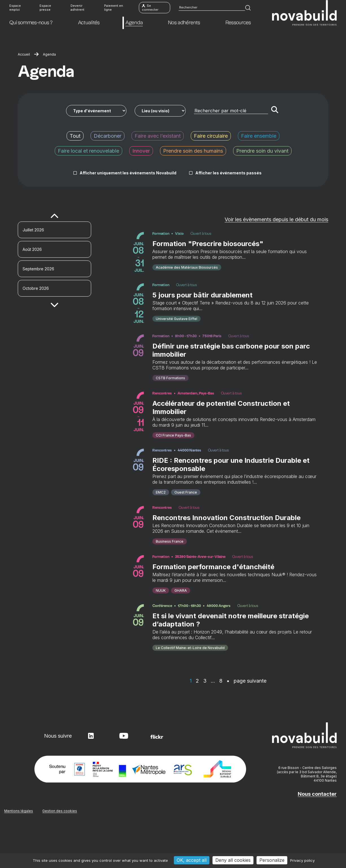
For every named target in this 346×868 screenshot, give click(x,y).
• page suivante (247, 720)
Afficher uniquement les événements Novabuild (128, 173)
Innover (141, 151)
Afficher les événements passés (228, 173)
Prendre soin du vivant (262, 151)
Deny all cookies (233, 860)
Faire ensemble (259, 136)
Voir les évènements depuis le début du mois (276, 219)
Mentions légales (19, 850)
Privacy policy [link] (302, 860)
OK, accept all (192, 860)
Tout (75, 136)
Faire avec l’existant (158, 136)
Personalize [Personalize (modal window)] (272, 860)
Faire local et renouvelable (88, 151)
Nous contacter (317, 833)
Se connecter (150, 8)
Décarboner (108, 136)
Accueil (24, 54)
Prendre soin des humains (193, 151)
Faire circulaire (211, 136)
